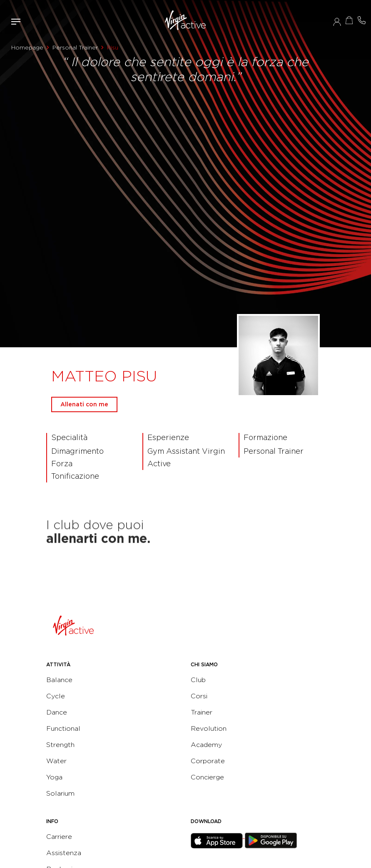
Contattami (362, 20)
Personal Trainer (75, 47)
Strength (60, 745)
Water (56, 761)
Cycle (56, 696)
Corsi (199, 696)
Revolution (209, 728)
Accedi (337, 22)
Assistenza (64, 853)
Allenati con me (84, 404)
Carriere (59, 837)
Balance (59, 680)
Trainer (202, 712)
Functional (63, 728)
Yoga (54, 777)
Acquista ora (349, 20)
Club (198, 680)
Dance (57, 712)
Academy (206, 745)
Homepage (27, 47)
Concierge (207, 777)
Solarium (60, 793)
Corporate (208, 761)
